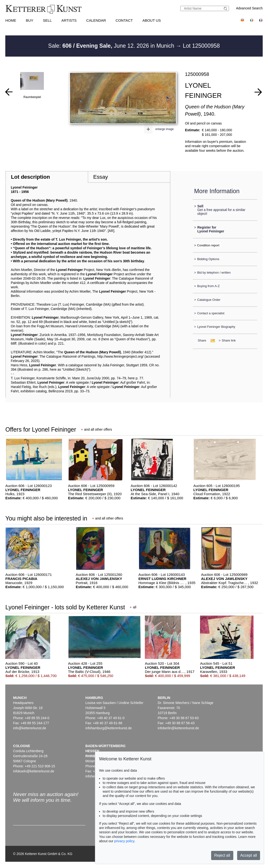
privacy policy (124, 841)
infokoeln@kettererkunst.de (34, 771)
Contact (124, 20)
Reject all (222, 855)
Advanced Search (249, 8)
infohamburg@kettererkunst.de (108, 728)
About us (152, 20)
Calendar (96, 20)
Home (11, 20)
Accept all (249, 855)
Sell (47, 20)
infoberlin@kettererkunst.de (178, 728)
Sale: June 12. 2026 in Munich (112, 46)
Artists (69, 20)
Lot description (30, 177)
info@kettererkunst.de (30, 728)
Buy (30, 20)
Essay (101, 177)
